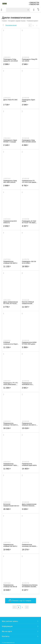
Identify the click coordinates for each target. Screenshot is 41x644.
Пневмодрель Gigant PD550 (28, 100)
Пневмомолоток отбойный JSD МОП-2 (10, 545)
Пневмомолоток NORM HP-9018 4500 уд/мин (29, 343)
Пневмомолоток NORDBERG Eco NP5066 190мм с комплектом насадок (28, 384)
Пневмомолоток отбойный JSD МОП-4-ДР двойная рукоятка (29, 424)
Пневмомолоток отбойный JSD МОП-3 (10, 262)
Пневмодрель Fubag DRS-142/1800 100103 (29, 141)
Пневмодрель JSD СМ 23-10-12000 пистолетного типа (29, 262)
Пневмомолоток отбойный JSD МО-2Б (10, 586)
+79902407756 (34, 3)
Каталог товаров (1, 10)
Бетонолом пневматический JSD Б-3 (11, 505)
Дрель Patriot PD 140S (10, 100)
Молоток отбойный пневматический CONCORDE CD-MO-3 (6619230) (29, 303)
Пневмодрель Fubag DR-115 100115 (30, 60)
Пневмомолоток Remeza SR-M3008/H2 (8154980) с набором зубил (30, 586)
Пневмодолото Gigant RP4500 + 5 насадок (10, 141)
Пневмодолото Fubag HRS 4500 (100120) (10, 181)
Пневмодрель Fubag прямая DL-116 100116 (11, 60)
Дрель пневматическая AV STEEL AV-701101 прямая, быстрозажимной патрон (11, 303)
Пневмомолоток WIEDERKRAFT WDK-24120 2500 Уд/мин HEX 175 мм (11, 464)
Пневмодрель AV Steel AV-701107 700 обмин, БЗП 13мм (29, 222)
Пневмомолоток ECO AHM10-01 (10, 222)
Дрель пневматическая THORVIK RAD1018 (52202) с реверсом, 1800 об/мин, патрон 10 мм (29, 505)
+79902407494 (34, 4)
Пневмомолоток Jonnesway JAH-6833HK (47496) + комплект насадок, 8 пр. (30, 545)
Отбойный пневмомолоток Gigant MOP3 (10, 343)
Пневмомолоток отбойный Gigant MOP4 (29, 464)
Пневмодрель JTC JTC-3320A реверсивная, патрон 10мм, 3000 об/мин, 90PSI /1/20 (11, 384)
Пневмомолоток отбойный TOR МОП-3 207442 (10, 424)
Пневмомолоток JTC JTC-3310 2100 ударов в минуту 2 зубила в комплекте (30, 181)
